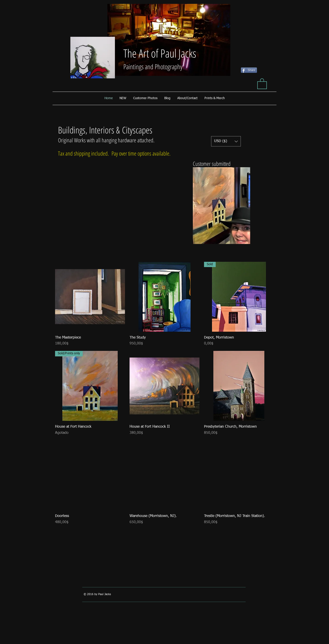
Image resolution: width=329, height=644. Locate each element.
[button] (262, 83)
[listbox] (226, 141)
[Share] (249, 70)
